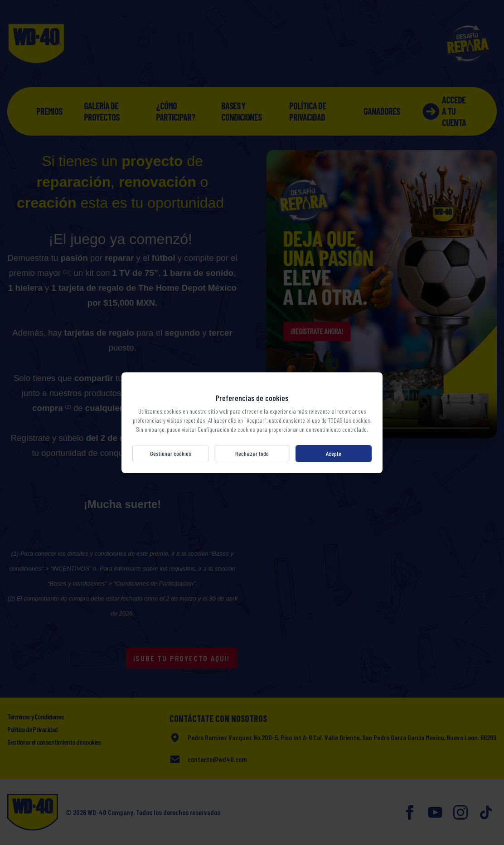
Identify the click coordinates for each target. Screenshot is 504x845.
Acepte (334, 453)
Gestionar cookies (171, 453)
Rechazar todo (252, 453)
